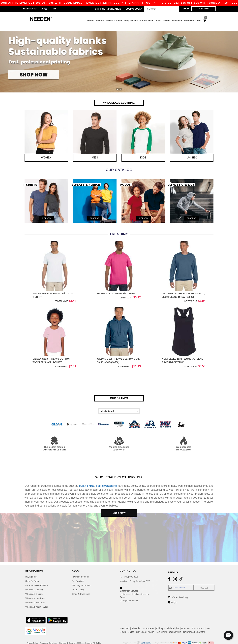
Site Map (63, 636)
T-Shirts (100, 21)
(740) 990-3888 (132, 569)
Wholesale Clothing (35, 582)
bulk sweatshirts (106, 481)
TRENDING (119, 229)
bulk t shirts (87, 481)
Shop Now (119, 508)
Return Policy (79, 582)
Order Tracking (180, 590)
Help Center (30, 9)
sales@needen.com (130, 593)
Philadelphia (173, 621)
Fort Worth (161, 624)
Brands (90, 21)
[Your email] (181, 580)
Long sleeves (131, 21)
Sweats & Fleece (114, 21)
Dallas (131, 624)
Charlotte (200, 624)
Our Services (78, 574)
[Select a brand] (119, 406)
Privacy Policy (32, 636)
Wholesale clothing (115, 472)
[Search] (162, 9)
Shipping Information (108, 9)
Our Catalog (119, 165)
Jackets (166, 21)
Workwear (189, 21)
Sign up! (204, 580)
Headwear (177, 21)
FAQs (174, 595)
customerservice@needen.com (136, 587)
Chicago (161, 621)
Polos (158, 21)
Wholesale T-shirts (35, 586)
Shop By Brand (33, 574)
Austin (151, 624)
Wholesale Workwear (36, 595)
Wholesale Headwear (36, 591)
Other (198, 21)
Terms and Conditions (48, 636)
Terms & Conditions (82, 586)
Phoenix (136, 621)
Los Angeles (148, 621)
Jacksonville (175, 624)
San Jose (141, 624)
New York (125, 621)
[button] (228, 635)
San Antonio (198, 621)
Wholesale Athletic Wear (38, 599)
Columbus (188, 624)
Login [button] (186, 9)
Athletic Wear (146, 21)
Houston (186, 621)
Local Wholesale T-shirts (38, 578)
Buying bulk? (134, 9)
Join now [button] (204, 9)
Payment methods (81, 569)
